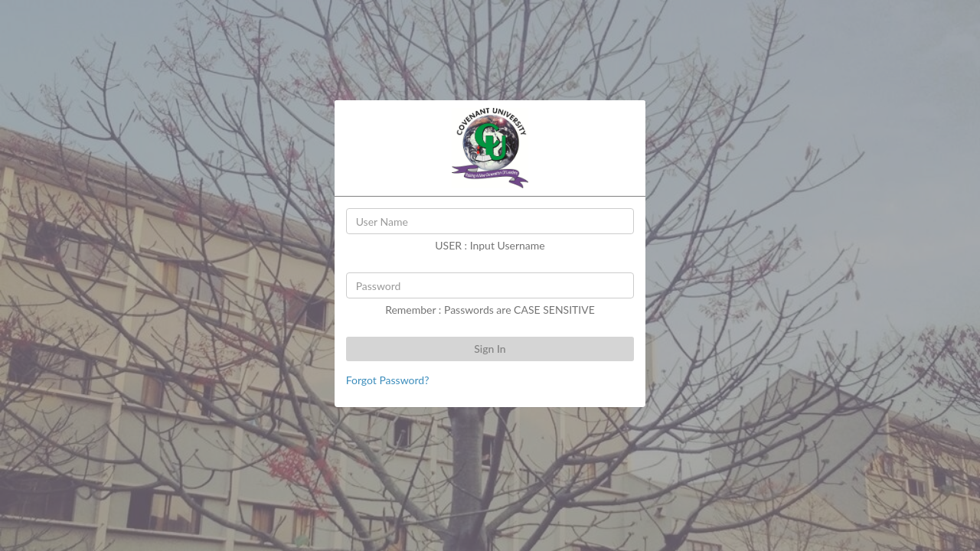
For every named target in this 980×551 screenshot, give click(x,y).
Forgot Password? (388, 380)
